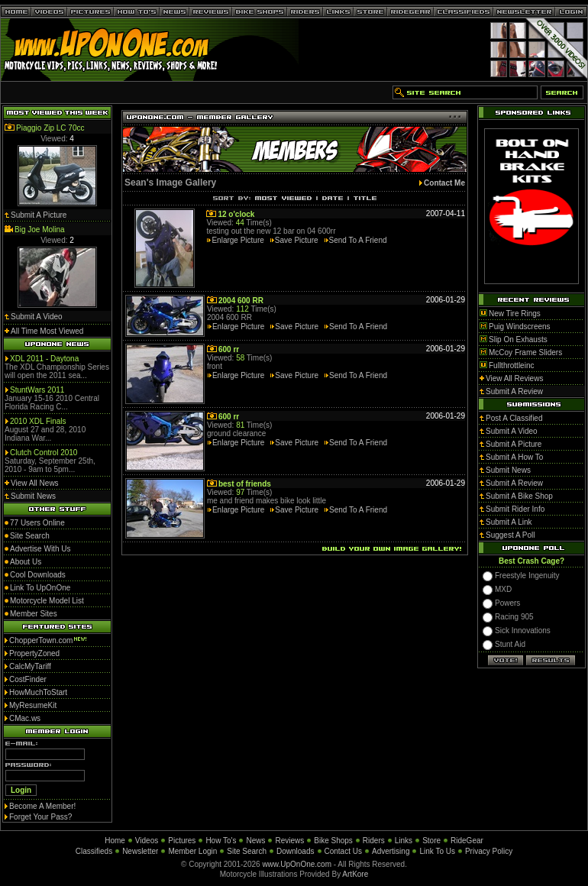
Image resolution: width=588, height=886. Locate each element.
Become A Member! (42, 806)
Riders (374, 841)
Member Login (192, 851)
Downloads (295, 851)
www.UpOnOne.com (297, 864)
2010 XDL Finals (38, 421)
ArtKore (355, 874)
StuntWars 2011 (37, 390)
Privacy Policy (489, 851)
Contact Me (444, 183)
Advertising (391, 851)
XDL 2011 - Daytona (44, 359)
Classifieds (94, 851)
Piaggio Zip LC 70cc (50, 128)
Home (115, 841)
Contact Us (343, 851)
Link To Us (437, 851)
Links (404, 841)
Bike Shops (333, 841)
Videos (147, 841)
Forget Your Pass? (40, 817)
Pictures (182, 841)
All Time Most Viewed (47, 331)
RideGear (467, 841)
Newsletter (140, 851)
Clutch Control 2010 (44, 453)
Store (431, 841)
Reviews (289, 841)
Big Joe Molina (40, 230)
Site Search (247, 851)
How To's (221, 841)
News (255, 841)
